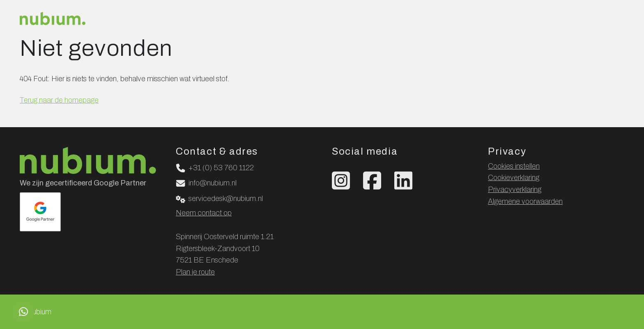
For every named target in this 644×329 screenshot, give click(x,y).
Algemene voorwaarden (525, 201)
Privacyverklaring (515, 190)
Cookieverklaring (514, 178)
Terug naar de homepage (59, 100)
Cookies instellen (514, 166)
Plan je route (195, 272)
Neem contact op (204, 213)
